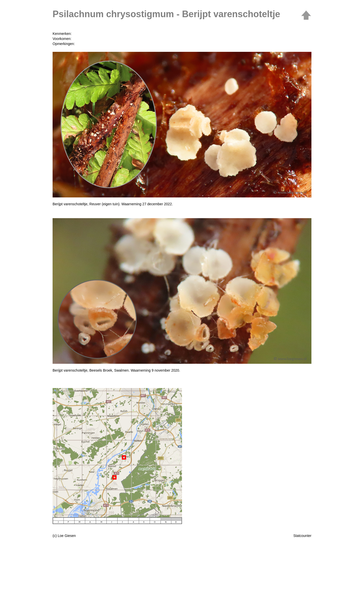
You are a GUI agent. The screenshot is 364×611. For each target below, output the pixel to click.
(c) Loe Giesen (64, 536)
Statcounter (302, 536)
